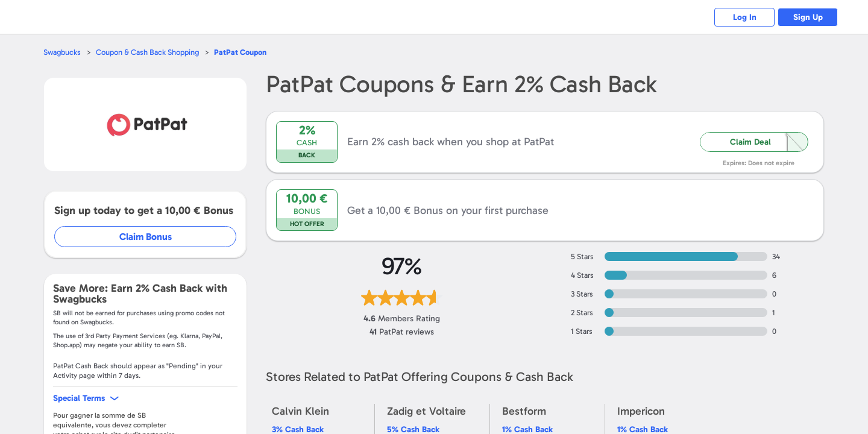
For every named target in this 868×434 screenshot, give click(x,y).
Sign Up (808, 17)
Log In (745, 17)
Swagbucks (62, 52)
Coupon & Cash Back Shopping (147, 52)
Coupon (240, 52)
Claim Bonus (146, 237)
